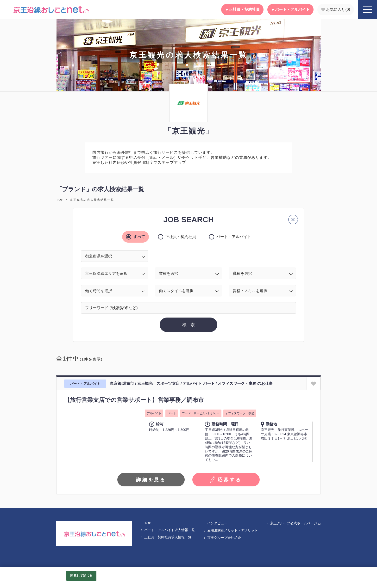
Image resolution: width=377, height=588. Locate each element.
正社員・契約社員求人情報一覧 (166, 537)
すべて (138, 237)
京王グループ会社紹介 (222, 538)
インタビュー (215, 523)
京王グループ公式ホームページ (293, 523)
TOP (60, 200)
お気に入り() (336, 9)
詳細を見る (151, 480)
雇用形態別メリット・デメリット (231, 530)
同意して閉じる (81, 576)
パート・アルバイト (290, 9)
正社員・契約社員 (242, 9)
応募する (226, 480)
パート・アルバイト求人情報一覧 (168, 530)
